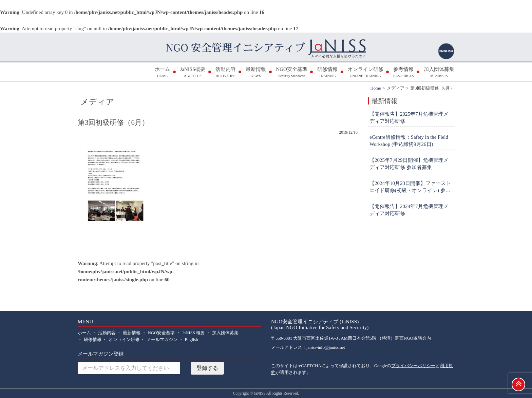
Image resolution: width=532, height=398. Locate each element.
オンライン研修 (366, 73)
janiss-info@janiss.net (326, 347)
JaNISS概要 (193, 73)
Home (375, 88)
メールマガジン (162, 340)
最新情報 (256, 73)
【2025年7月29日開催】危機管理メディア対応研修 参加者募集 (409, 164)
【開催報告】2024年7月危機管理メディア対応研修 (409, 210)
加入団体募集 (439, 73)
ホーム (162, 73)
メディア (396, 88)
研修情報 (327, 73)
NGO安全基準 (292, 73)
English (192, 340)
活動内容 (226, 73)
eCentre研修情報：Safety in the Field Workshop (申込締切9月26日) (409, 141)
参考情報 (404, 73)
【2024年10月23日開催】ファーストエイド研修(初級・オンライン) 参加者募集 (410, 187)
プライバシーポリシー (413, 366)
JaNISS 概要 (194, 333)
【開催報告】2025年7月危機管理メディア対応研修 (409, 118)
